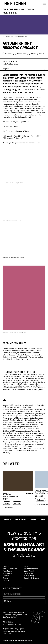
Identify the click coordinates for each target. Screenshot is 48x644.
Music (7, 503)
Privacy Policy (29, 576)
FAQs (26, 566)
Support (6, 576)
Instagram (20, 519)
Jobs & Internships (10, 569)
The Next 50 (7, 580)
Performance (22, 54)
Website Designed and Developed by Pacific (17, 640)
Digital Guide (28, 573)
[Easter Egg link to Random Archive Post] (38, 622)
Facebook (7, 519)
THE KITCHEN (14, 3)
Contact (6, 566)
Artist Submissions (31, 569)
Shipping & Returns (31, 578)
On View (17, 503)
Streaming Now (36, 54)
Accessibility (7, 573)
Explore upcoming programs (13, 630)
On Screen (8, 54)
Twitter (33, 519)
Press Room (7, 571)
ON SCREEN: (18, 11)
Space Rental (29, 571)
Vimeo (42, 519)
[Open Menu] (45, 3)
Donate (5, 578)
